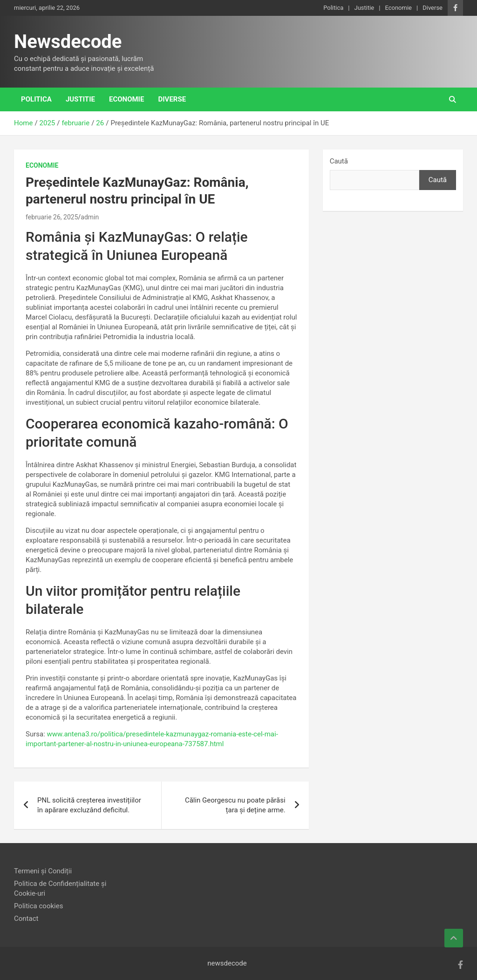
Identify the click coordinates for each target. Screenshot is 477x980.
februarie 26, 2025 (52, 217)
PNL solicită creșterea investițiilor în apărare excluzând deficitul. (89, 805)
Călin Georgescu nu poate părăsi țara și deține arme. (235, 805)
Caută (339, 161)
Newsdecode (68, 42)
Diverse (433, 8)
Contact (26, 919)
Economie (398, 8)
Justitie (364, 8)
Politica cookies (38, 906)
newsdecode (227, 963)
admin (90, 217)
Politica (333, 8)
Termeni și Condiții (43, 871)
